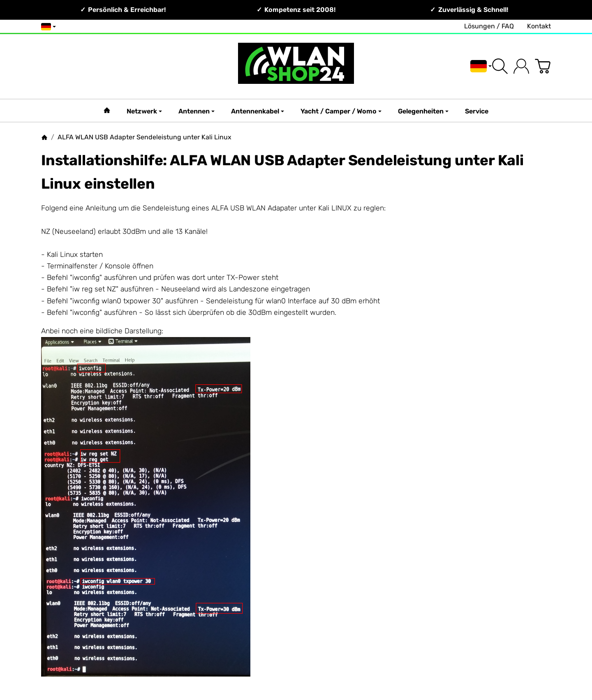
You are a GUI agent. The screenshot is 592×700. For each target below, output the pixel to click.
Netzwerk (144, 111)
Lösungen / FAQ (489, 26)
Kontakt (539, 26)
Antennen (197, 111)
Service (477, 111)
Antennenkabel (258, 111)
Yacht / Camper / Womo (341, 111)
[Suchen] (500, 66)
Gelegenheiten (423, 111)
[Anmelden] (521, 66)
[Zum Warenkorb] (543, 66)
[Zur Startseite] (296, 66)
